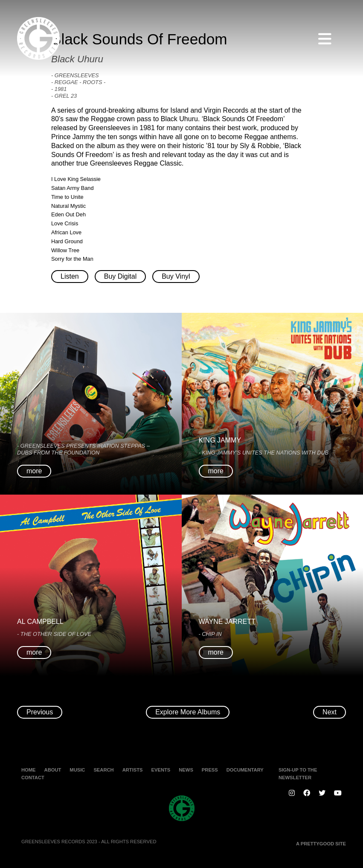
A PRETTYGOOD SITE (321, 844)
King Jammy (220, 440)
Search (103, 770)
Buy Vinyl (176, 276)
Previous (40, 712)
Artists (133, 770)
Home (29, 770)
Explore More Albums (188, 712)
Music (77, 770)
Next (330, 712)
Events (161, 770)
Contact (33, 778)
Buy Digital (120, 276)
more (34, 471)
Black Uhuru (77, 59)
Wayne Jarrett (227, 622)
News (186, 770)
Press (210, 770)
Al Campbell (40, 622)
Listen (70, 276)
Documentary (245, 770)
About (53, 770)
